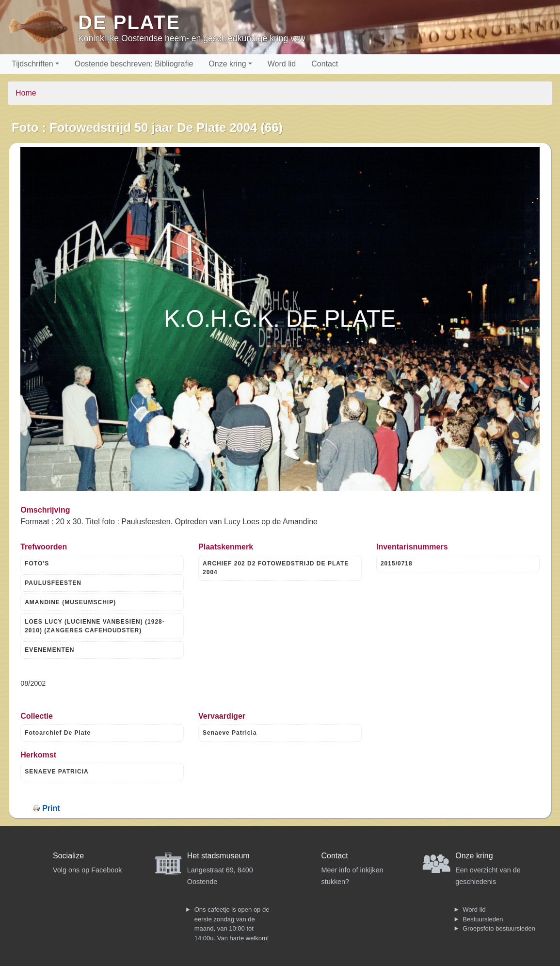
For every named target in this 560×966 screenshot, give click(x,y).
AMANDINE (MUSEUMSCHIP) (70, 602)
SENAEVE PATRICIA (57, 772)
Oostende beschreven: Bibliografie (134, 64)
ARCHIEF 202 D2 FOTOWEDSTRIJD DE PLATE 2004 (276, 568)
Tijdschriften (32, 64)
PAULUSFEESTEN (53, 583)
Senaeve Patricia (230, 733)
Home (26, 93)
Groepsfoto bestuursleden (499, 928)
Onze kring (227, 64)
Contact (325, 64)
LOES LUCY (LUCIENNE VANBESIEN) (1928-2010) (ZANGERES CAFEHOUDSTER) (95, 626)
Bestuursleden (483, 919)
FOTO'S (37, 563)
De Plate (129, 22)
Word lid (282, 64)
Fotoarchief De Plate (58, 733)
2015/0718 (397, 563)
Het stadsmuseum (218, 856)
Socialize (68, 856)
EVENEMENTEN (49, 650)
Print (51, 808)
